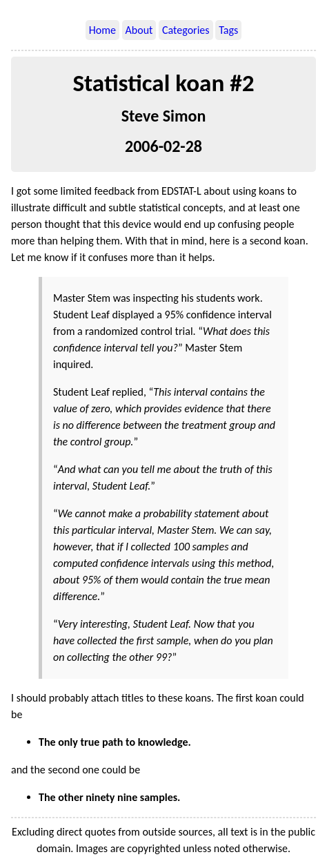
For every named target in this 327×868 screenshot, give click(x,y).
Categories (186, 30)
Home (102, 30)
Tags (228, 30)
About (139, 30)
